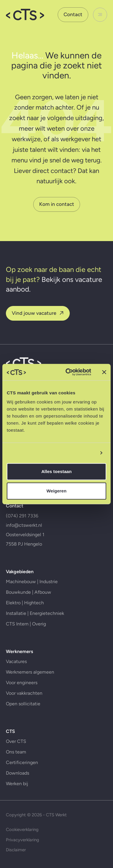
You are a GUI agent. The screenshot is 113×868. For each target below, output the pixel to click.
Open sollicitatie (23, 704)
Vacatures (16, 661)
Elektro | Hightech (25, 603)
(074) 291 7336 (22, 516)
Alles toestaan (56, 471)
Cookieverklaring (22, 830)
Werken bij (17, 784)
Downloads (18, 773)
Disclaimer (16, 850)
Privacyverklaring (23, 840)
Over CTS (16, 741)
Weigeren (56, 491)
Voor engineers (22, 683)
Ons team (16, 752)
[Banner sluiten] (104, 372)
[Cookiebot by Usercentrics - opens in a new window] (68, 372)
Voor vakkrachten (24, 693)
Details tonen (81, 453)
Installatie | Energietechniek (35, 613)
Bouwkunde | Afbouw (29, 592)
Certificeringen (22, 762)
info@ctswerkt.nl (24, 525)
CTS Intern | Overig (26, 624)
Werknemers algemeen (30, 672)
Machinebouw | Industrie (32, 582)
